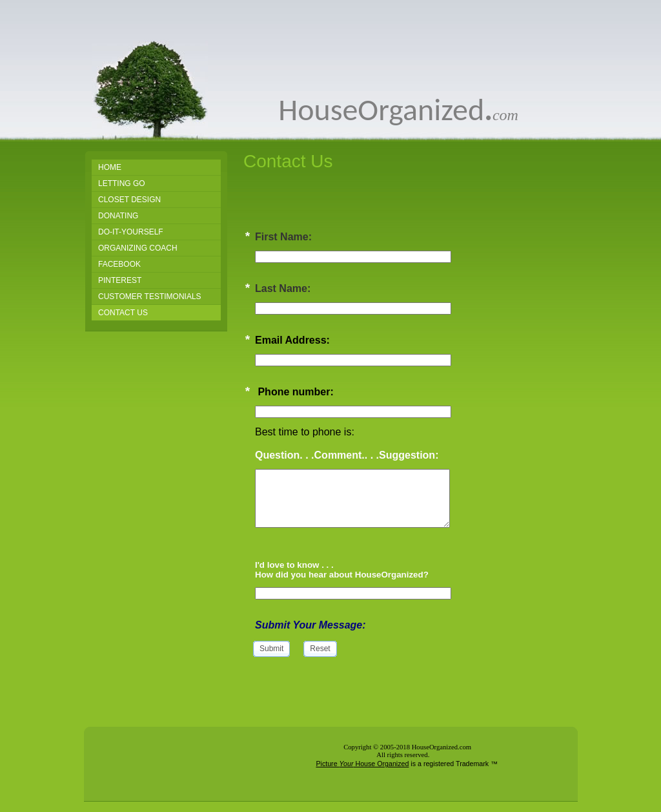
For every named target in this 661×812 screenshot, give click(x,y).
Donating (118, 216)
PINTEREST (120, 280)
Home (110, 167)
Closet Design (129, 200)
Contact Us (123, 313)
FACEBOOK (119, 264)
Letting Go (122, 183)
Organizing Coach (138, 248)
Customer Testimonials (150, 297)
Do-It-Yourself (131, 232)
